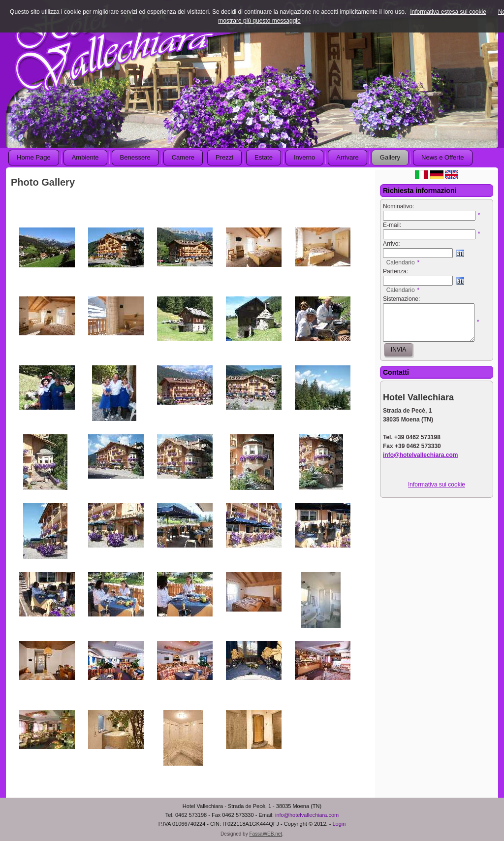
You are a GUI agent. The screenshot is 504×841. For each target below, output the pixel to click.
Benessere (135, 157)
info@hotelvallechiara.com (307, 815)
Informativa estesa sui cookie (448, 12)
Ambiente (85, 157)
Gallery (390, 157)
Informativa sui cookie (437, 485)
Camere (183, 157)
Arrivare (347, 157)
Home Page (34, 157)
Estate (264, 157)
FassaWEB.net (266, 834)
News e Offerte (442, 157)
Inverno (304, 157)
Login (339, 824)
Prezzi (224, 157)
